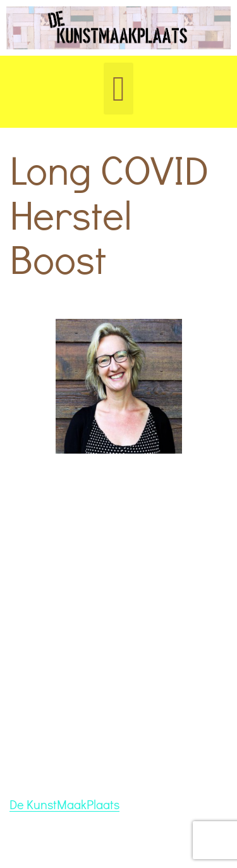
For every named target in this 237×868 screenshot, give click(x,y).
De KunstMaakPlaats (64, 804)
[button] (119, 89)
